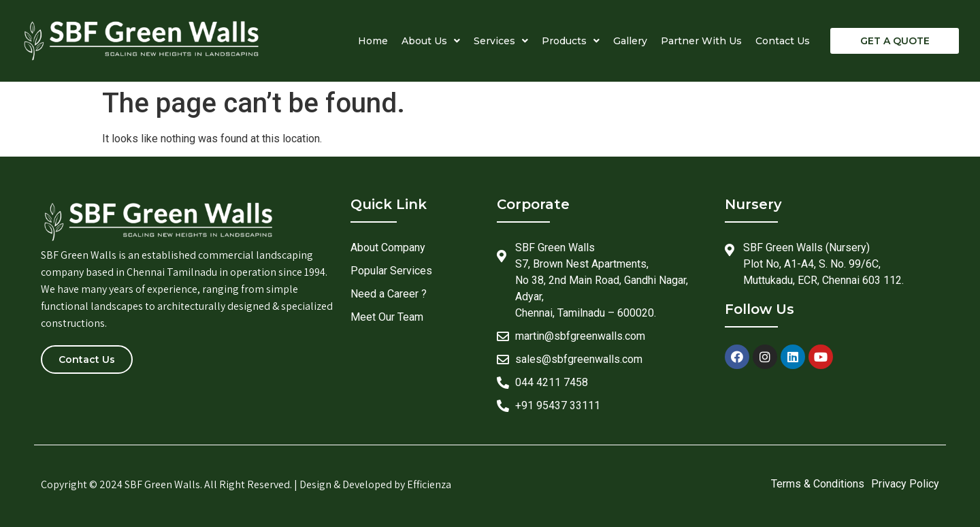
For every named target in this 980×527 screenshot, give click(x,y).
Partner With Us (701, 41)
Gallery (630, 41)
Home (373, 41)
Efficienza (429, 484)
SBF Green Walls (162, 484)
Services (501, 41)
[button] (895, 41)
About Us (431, 41)
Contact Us (783, 41)
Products (571, 41)
